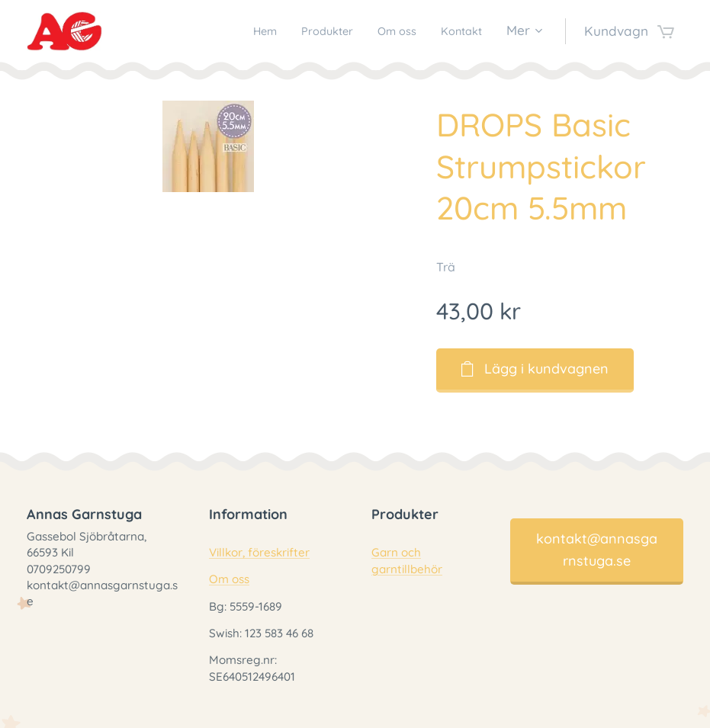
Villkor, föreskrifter (259, 552)
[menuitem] (241, 31)
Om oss (229, 580)
